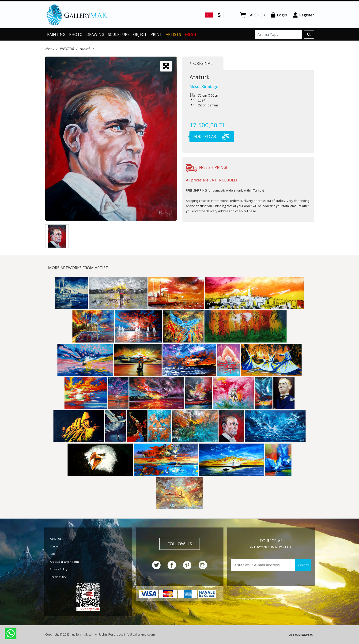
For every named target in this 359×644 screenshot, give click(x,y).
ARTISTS (173, 34)
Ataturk (85, 49)
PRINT (156, 34)
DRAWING (95, 34)
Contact (55, 546)
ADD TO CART (210, 136)
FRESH (190, 34)
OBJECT (140, 34)
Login (279, 15)
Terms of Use (58, 577)
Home (50, 49)
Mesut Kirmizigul (204, 87)
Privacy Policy (59, 569)
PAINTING (56, 34)
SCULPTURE (119, 34)
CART (252, 15)
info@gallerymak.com (139, 634)
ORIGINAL (201, 63)
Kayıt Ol (303, 565)
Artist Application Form (64, 562)
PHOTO (76, 34)
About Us (56, 539)
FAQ (53, 554)
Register (304, 15)
